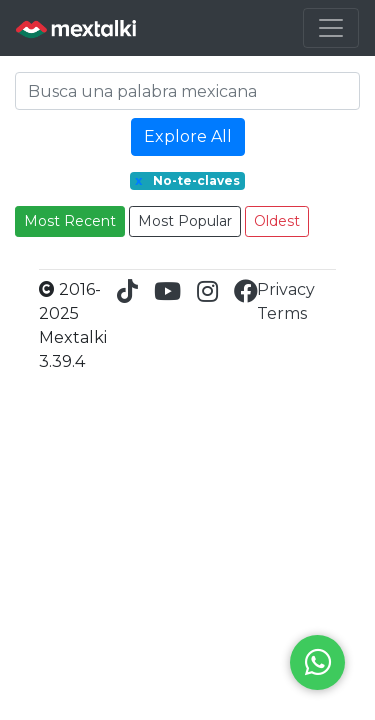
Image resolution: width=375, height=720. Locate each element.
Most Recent (70, 221)
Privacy (286, 289)
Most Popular (185, 221)
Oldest (277, 221)
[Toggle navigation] (331, 28)
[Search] (187, 91)
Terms (282, 313)
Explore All (188, 136)
